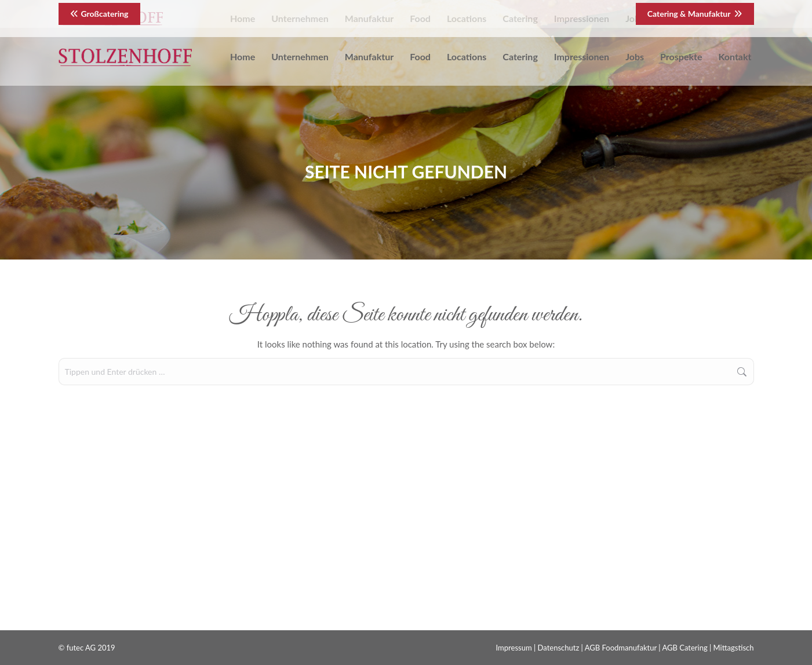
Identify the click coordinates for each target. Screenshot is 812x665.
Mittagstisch (734, 648)
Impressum (514, 648)
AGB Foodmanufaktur (621, 648)
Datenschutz (559, 648)
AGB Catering (684, 648)
